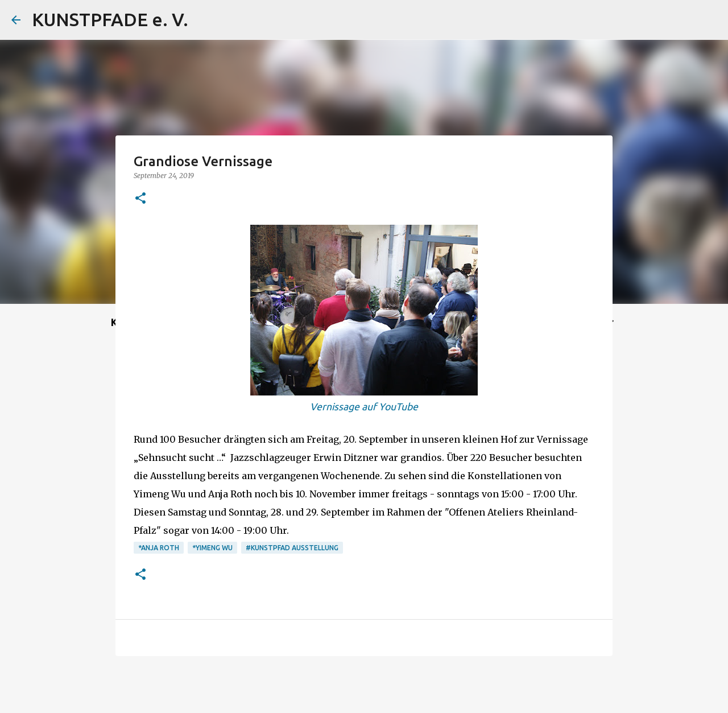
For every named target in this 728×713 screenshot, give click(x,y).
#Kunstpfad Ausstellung (292, 548)
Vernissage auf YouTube (364, 407)
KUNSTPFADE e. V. (110, 19)
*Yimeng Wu (212, 548)
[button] (140, 199)
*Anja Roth (159, 548)
